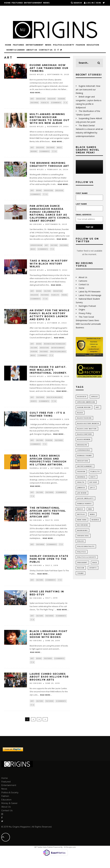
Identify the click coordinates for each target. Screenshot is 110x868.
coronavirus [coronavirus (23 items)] (84, 452)
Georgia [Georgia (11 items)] (81, 480)
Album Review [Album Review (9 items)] (84, 408)
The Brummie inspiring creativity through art (49, 166)
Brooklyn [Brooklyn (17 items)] (82, 447)
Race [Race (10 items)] (95, 570)
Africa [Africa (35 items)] (95, 397)
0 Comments (56, 103)
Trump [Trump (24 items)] (81, 581)
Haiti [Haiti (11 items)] (93, 480)
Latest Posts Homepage (90, 295)
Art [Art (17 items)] (98, 408)
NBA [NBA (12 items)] (90, 514)
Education (44, 8)
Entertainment (33, 3)
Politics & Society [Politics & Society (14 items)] (87, 564)
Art (32, 99)
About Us (29, 14)
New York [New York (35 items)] (82, 525)
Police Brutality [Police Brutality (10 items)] (86, 553)
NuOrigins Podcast (87, 306)
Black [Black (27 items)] (80, 413)
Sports (34, 407)
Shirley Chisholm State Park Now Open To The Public (49, 566)
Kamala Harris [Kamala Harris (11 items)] (85, 508)
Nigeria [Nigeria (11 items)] (95, 525)
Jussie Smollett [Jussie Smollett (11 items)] (86, 503)
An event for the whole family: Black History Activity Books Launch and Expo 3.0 (50, 319)
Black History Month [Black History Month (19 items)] (88, 425)
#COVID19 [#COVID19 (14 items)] (82, 397)
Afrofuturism (36, 247)
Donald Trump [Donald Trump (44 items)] (85, 458)
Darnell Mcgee (38, 475)
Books (39, 192)
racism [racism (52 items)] (81, 575)
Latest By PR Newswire (90, 292)
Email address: (84, 215)
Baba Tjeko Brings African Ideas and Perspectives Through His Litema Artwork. (48, 467)
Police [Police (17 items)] (81, 547)
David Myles (37, 75)
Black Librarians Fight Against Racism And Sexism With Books (49, 643)
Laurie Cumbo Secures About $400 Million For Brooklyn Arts (49, 686)
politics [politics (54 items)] (82, 559)
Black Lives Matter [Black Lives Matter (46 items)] (87, 430)
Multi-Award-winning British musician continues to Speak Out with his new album (50, 119)
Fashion (32, 8)
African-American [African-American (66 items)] (86, 402)
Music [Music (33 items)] (80, 514)
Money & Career (13, 14)
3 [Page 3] (39, 729)
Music (59, 148)
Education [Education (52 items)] (83, 464)
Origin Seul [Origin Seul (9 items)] (83, 542)
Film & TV (45, 103)
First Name (82, 193)
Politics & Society (15, 8)
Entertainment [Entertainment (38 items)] (85, 469)
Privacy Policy (85, 313)
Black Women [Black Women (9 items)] (84, 441)
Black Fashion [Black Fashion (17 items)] (84, 419)
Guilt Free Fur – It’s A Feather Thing (47, 420)
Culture (54, 247)
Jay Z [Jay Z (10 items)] (92, 492)
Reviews (34, 152)
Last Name (81, 204)
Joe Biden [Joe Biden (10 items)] (82, 497)
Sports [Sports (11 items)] (93, 575)
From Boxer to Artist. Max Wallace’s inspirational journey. (48, 375)
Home (7, 3)
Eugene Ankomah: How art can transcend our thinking (49, 68)
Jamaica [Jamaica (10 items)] (81, 492)
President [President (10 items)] (82, 570)
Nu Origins (36, 226)
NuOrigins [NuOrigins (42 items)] (82, 536)
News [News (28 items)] (92, 520)
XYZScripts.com (70, 857)
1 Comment (42, 360)
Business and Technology (55, 348)
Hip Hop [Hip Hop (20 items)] (93, 486)
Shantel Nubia (38, 425)
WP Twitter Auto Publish (44, 857)
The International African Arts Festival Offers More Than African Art (48, 519)
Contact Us (43, 14)
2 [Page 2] (33, 729)
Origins (82, 310)
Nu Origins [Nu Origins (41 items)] (83, 531)
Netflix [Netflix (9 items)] (81, 520)
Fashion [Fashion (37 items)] (81, 475)
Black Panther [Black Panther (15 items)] (85, 436)
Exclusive (52, 99)
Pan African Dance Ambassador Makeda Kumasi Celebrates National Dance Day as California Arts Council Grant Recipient (50, 215)
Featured (17, 3)
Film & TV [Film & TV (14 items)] (95, 475)
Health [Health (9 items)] (81, 486)
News (46, 3)
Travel (64, 298)
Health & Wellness (58, 356)
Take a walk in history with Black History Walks (49, 266)
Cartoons (83, 281)
